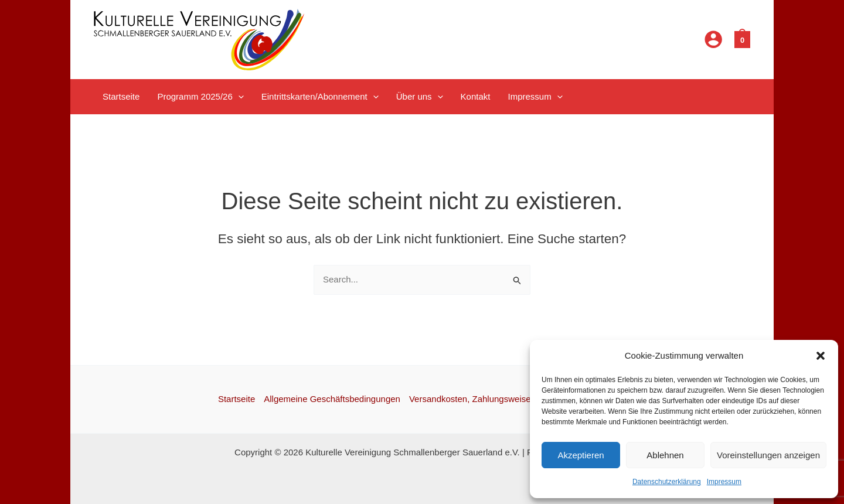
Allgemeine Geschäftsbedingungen (332, 399)
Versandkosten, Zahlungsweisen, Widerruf (491, 399)
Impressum (724, 482)
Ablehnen (665, 455)
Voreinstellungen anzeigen (768, 455)
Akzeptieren (581, 455)
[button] (821, 356)
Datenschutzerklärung (667, 482)
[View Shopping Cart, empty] (742, 39)
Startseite (236, 399)
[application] (238, 97)
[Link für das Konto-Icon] (713, 39)
